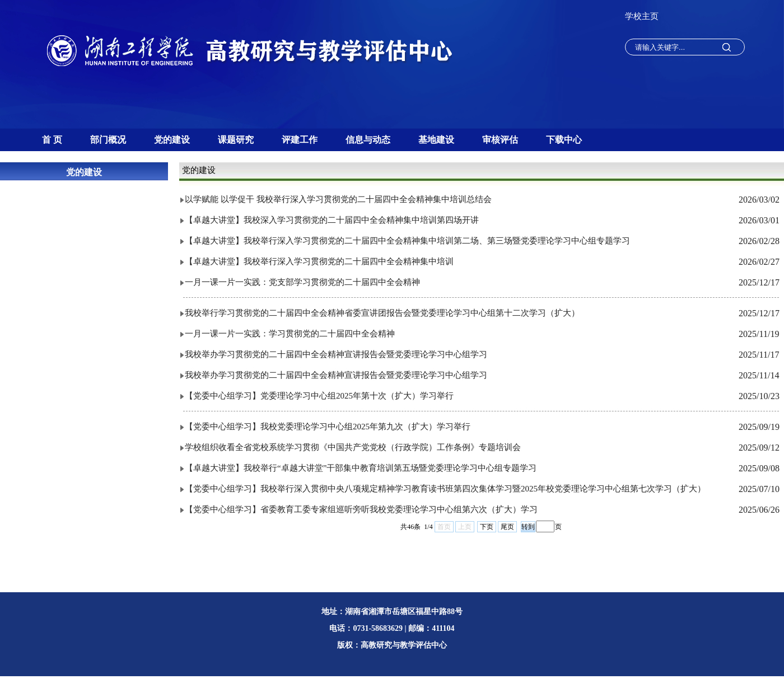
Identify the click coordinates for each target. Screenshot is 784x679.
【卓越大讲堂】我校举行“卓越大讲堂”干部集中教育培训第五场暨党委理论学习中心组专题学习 (361, 468)
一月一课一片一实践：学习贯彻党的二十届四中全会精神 (290, 334)
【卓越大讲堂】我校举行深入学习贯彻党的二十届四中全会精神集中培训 (319, 261)
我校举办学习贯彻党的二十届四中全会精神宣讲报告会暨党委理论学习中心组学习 (336, 354)
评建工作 (300, 140)
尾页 (507, 527)
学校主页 (642, 16)
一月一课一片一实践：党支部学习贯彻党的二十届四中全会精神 (302, 282)
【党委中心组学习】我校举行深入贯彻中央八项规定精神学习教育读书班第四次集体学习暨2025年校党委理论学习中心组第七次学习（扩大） (445, 489)
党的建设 (172, 140)
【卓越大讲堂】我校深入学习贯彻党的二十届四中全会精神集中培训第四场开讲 (332, 220)
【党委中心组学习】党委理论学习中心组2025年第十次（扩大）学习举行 (319, 396)
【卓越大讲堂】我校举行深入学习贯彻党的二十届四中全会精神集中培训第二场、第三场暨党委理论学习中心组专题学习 (407, 241)
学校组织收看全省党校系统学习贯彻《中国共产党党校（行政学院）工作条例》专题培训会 (353, 447)
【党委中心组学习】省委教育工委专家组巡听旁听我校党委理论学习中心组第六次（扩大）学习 (361, 509)
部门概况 (108, 140)
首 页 (52, 140)
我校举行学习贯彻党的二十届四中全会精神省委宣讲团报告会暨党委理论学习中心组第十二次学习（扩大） (382, 313)
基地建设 (436, 140)
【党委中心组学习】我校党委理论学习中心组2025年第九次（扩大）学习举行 (328, 427)
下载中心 (564, 140)
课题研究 (236, 140)
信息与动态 (368, 140)
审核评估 (500, 140)
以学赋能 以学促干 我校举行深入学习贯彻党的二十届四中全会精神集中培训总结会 (338, 199)
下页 (487, 527)
